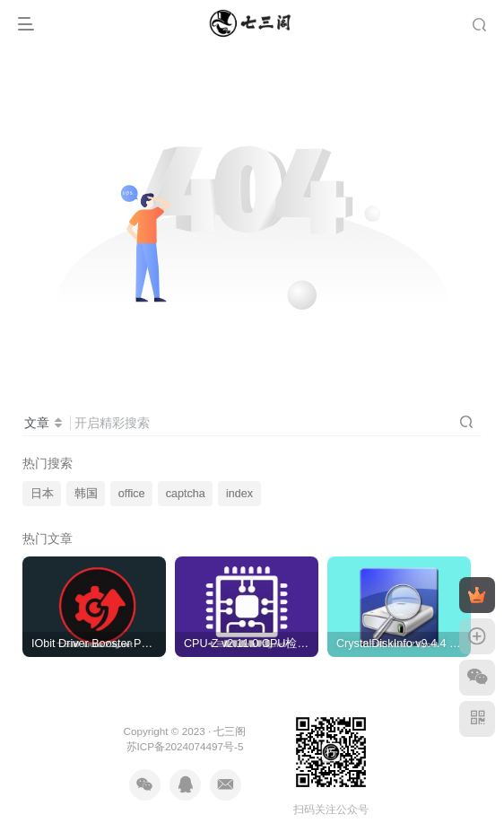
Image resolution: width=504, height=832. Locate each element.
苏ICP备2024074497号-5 (185, 746)
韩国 (86, 494)
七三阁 (230, 731)
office (132, 494)
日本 (42, 494)
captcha (186, 494)
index (239, 494)
